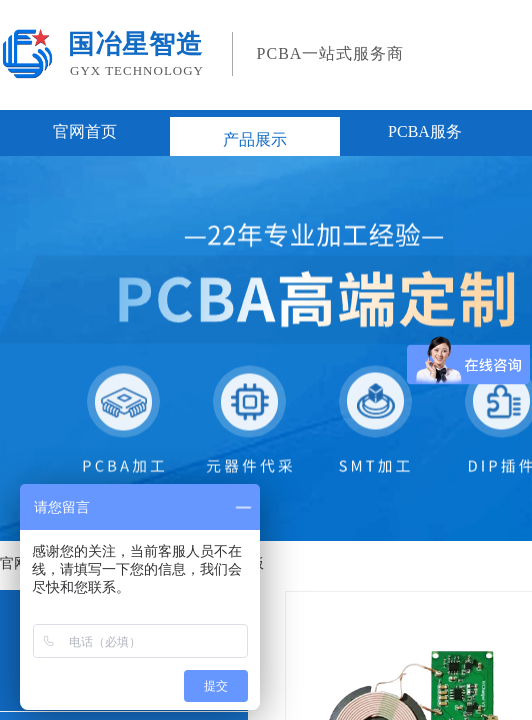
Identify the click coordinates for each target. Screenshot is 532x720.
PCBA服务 (425, 131)
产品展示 (255, 139)
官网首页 (85, 131)
